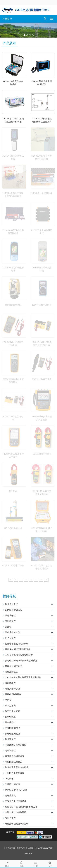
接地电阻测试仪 (12, 734)
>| (46, 580)
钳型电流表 (10, 717)
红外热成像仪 (11, 604)
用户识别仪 (10, 638)
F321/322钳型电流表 (42, 454)
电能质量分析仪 (12, 689)
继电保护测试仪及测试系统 (18, 649)
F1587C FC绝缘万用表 (13, 565)
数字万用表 (10, 705)
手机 (21, 864)
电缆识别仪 (10, 750)
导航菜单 (7, 19)
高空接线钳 (10, 722)
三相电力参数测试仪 (15, 773)
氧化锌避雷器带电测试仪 (17, 767)
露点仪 (8, 627)
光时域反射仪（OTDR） (17, 790)
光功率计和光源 (12, 784)
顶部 (50, 864)
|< (11, 580)
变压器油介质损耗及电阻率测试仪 (21, 807)
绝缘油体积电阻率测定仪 (17, 824)
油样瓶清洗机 (11, 672)
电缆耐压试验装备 (14, 762)
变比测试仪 (10, 621)
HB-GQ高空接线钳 (13, 528)
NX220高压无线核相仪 (42, 193)
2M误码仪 (10, 779)
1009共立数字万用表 (42, 305)
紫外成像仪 (10, 616)
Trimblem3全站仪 (13, 305)
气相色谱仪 (10, 818)
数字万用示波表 (12, 711)
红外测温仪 (10, 739)
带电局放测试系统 (14, 666)
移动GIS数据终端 (13, 694)
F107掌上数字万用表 (42, 379)
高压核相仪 (10, 683)
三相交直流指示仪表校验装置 (19, 655)
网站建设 (29, 854)
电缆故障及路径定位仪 (16, 745)
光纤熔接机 (10, 795)
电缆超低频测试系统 (15, 756)
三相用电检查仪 (12, 632)
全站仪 (8, 700)
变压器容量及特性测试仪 (17, 644)
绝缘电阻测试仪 (12, 728)
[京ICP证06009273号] (44, 848)
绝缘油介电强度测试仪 (16, 801)
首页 (7, 864)
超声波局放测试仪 (14, 610)
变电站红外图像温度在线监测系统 (21, 661)
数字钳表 (13, 491)
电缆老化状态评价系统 (16, 812)
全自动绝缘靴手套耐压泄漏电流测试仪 (23, 677)
